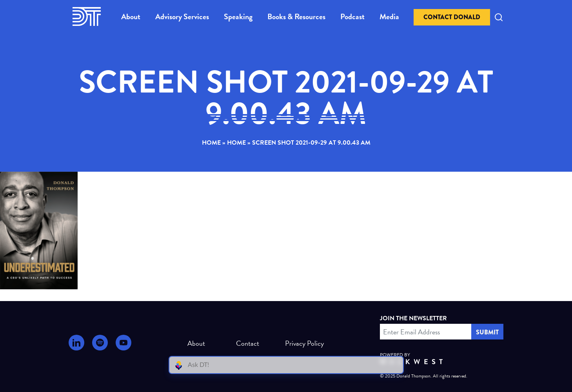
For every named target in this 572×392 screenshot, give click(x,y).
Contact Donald (452, 17)
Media (389, 16)
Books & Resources (296, 16)
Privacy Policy (301, 343)
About (131, 16)
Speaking (238, 16)
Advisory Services (182, 16)
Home (211, 143)
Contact (248, 343)
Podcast (352, 16)
